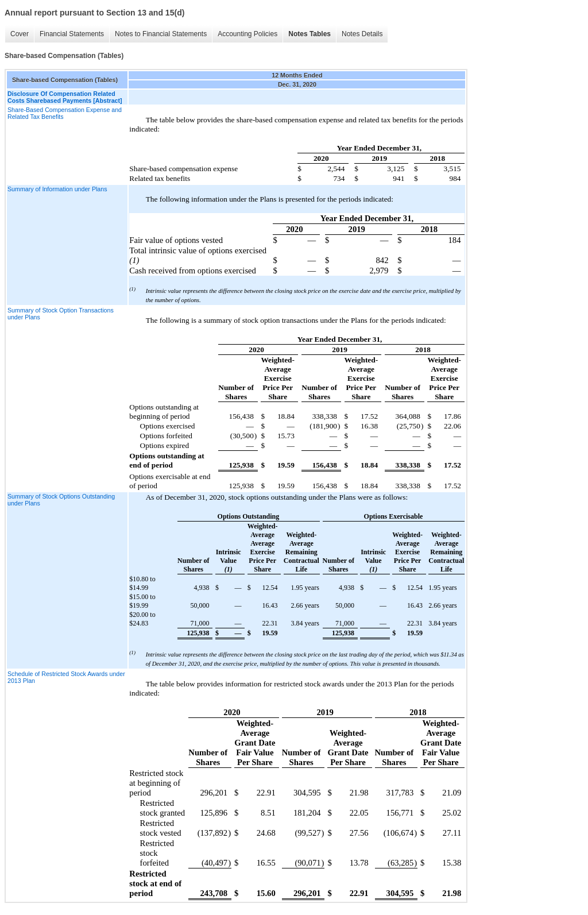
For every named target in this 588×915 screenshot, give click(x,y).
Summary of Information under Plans (57, 189)
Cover (20, 34)
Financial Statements (72, 34)
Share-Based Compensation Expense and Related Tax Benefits (65, 113)
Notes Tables (310, 34)
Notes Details (362, 34)
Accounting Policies (247, 34)
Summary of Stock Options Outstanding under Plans (61, 500)
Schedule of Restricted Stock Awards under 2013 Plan (66, 677)
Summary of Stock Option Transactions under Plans (61, 314)
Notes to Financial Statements (161, 34)
